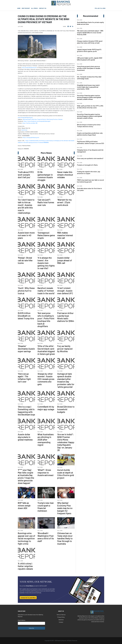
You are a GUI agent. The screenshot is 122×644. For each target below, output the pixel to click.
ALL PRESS (34, 8)
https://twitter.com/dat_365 (30, 123)
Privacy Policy (61, 617)
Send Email (24, 130)
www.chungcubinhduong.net (29, 67)
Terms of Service (61, 615)
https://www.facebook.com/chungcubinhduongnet (37, 121)
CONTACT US (43, 8)
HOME (19, 8)
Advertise (61, 620)
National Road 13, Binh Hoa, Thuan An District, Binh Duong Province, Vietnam (43, 119)
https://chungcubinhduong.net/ (31, 137)
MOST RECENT (26, 8)
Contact (61, 622)
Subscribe (31, 628)
